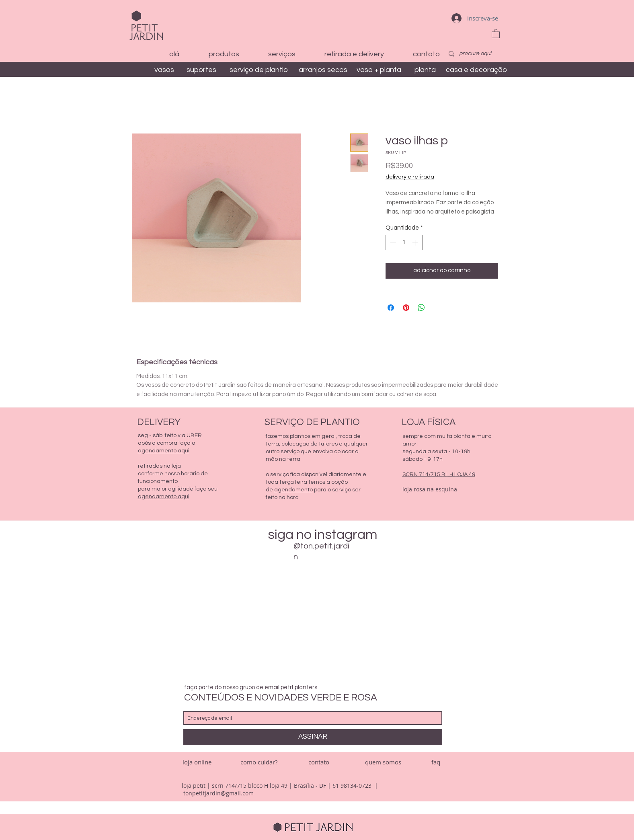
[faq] (436, 762)
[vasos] (164, 70)
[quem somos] (383, 762)
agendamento (293, 490)
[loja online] (197, 762)
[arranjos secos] (323, 70)
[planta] (425, 70)
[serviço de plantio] (259, 70)
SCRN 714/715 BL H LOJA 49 (439, 474)
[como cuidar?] (259, 762)
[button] (496, 33)
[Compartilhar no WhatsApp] (421, 308)
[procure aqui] (476, 54)
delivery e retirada (410, 177)
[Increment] (416, 243)
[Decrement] (392, 243)
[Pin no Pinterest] (406, 308)
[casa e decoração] (476, 70)
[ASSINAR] (313, 737)
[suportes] (202, 70)
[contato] (319, 762)
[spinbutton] (404, 243)
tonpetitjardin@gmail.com (219, 793)
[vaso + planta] (379, 70)
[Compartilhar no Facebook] (391, 308)
